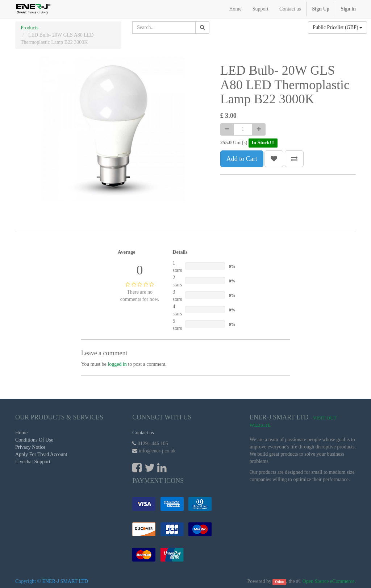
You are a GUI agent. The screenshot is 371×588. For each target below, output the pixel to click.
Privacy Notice (30, 447)
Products (30, 28)
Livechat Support (33, 462)
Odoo (280, 582)
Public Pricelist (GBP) (337, 27)
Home (21, 433)
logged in (117, 364)
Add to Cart (242, 159)
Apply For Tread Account (41, 454)
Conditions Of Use (34, 440)
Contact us (143, 433)
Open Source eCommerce (329, 581)
